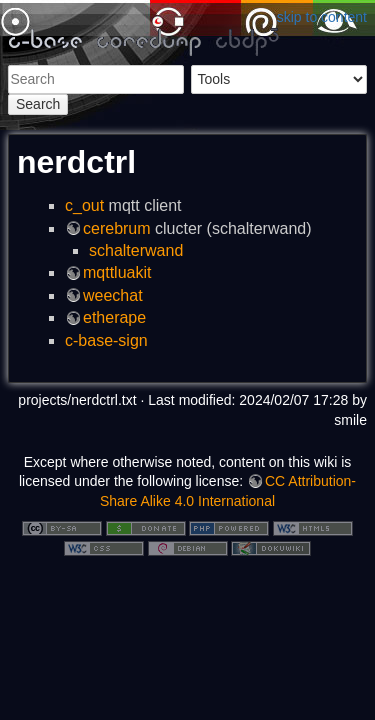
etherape (114, 317)
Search (38, 104)
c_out (84, 205)
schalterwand (136, 250)
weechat (113, 295)
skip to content (322, 17)
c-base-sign (106, 340)
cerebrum (117, 228)
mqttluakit (117, 272)
